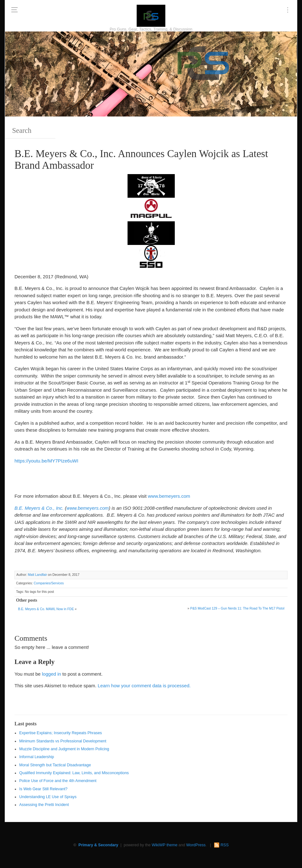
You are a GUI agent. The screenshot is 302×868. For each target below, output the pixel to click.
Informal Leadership (37, 757)
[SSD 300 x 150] (151, 256)
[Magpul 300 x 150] (151, 209)
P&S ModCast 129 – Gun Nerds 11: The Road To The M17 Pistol (237, 608)
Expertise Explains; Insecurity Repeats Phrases (61, 733)
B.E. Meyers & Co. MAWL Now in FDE (46, 609)
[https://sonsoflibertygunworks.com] (151, 185)
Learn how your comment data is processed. (144, 686)
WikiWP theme (165, 845)
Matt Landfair (37, 575)
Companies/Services (49, 583)
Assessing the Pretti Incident (44, 805)
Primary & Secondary (98, 845)
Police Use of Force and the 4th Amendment (58, 781)
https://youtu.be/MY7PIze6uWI (46, 461)
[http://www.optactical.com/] (151, 233)
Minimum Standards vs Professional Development (63, 741)
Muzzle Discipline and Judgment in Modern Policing (64, 749)
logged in (51, 674)
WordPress (196, 845)
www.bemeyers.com (169, 496)
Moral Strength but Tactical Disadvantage (55, 765)
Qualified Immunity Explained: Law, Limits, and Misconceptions (74, 773)
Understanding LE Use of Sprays (48, 797)
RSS (225, 845)
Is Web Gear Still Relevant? (43, 789)
